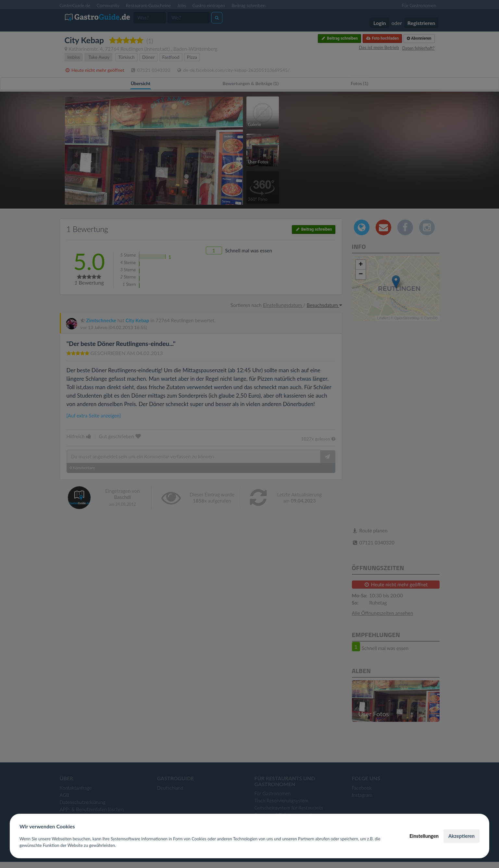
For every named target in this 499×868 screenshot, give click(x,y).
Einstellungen (424, 836)
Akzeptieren (462, 836)
